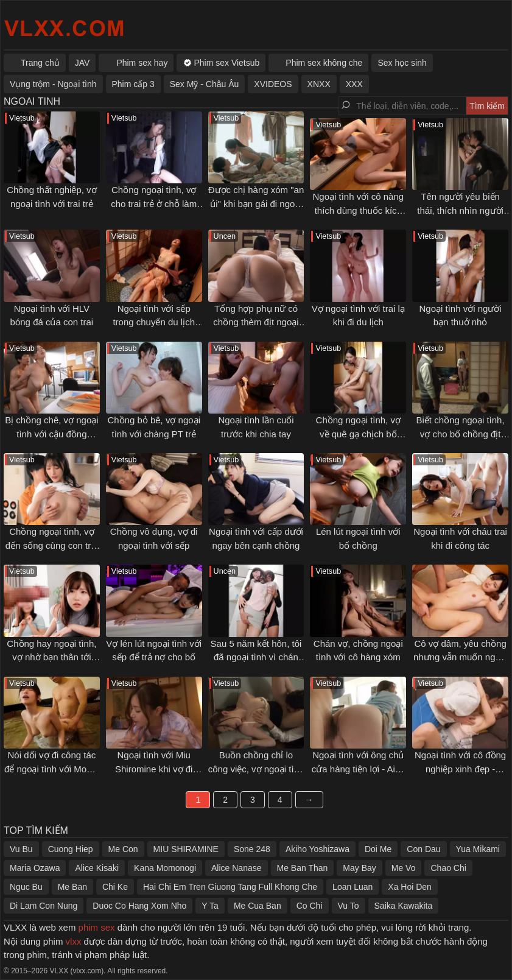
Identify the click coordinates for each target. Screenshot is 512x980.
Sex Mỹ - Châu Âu (205, 84)
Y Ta (210, 906)
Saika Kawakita (404, 906)
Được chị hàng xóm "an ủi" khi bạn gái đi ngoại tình (256, 203)
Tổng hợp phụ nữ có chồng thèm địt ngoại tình (256, 322)
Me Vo (404, 868)
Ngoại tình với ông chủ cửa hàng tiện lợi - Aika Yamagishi (358, 769)
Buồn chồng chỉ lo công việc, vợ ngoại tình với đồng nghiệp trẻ (256, 769)
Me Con (123, 849)
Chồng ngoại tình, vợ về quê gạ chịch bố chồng (358, 434)
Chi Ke (115, 887)
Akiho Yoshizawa (317, 849)
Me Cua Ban (258, 906)
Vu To (349, 906)
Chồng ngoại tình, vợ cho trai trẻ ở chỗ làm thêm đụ (154, 203)
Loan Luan (352, 887)
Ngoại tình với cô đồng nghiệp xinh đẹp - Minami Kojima (460, 769)
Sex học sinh (402, 63)
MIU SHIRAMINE (186, 849)
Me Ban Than (303, 868)
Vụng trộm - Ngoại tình (53, 84)
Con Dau (423, 849)
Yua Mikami (478, 849)
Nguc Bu (26, 887)
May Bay (359, 868)
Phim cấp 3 (133, 84)
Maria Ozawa (35, 868)
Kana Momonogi (165, 868)
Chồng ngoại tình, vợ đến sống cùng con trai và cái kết (52, 545)
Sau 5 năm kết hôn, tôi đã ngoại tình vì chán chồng (256, 657)
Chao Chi (448, 868)
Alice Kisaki (97, 868)
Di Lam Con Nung (44, 906)
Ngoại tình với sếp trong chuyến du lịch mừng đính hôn (154, 322)
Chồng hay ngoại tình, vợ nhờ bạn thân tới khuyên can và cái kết (51, 657)
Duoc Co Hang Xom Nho (139, 906)
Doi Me (378, 849)
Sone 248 (252, 849)
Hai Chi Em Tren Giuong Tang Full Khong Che (230, 887)
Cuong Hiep (71, 849)
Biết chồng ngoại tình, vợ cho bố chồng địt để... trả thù (461, 434)
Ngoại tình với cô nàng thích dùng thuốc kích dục (358, 210)
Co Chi (310, 906)
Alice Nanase (237, 868)
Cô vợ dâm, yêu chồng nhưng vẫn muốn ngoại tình (460, 657)
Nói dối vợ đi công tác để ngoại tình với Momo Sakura (52, 769)
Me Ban (72, 887)
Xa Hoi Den (410, 887)
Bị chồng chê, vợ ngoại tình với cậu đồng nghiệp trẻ (51, 434)
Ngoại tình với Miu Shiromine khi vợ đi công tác (154, 769)
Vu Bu (21, 849)
